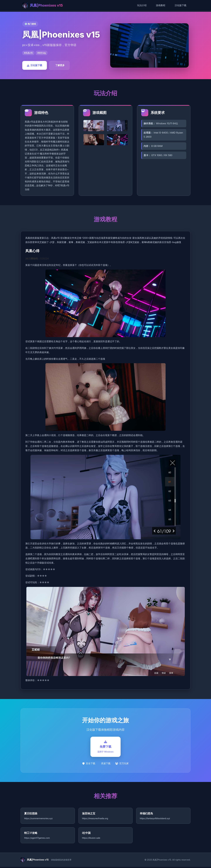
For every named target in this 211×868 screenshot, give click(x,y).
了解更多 (60, 65)
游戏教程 (161, 5)
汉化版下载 (181, 5)
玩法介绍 (142, 5)
